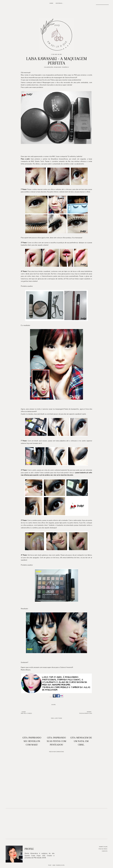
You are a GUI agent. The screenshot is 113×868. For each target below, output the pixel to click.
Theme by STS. (60, 865)
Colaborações (49, 67)
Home (51, 3)
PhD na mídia (103, 849)
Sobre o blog (103, 847)
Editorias (59, 3)
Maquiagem (58, 67)
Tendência (65, 67)
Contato (105, 851)
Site (51, 697)
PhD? (50, 865)
